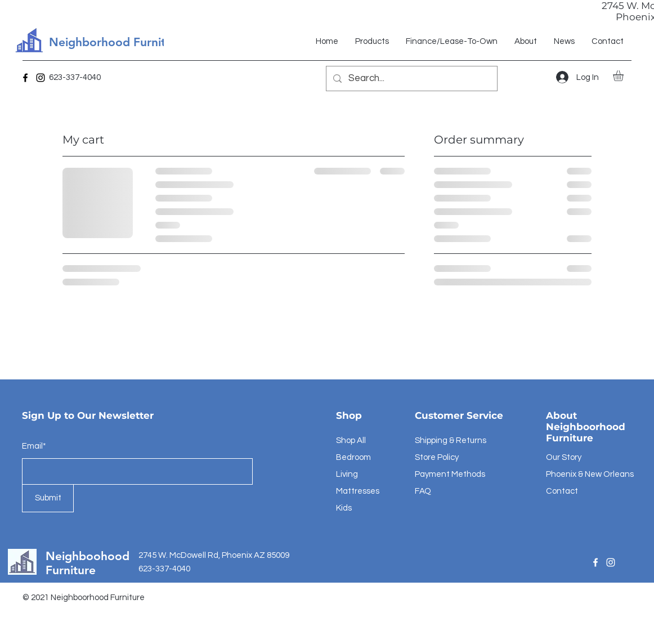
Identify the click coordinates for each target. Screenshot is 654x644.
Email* (34, 446)
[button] (624, 76)
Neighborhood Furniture (116, 42)
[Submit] (48, 498)
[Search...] (411, 79)
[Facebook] (25, 78)
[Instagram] (41, 78)
